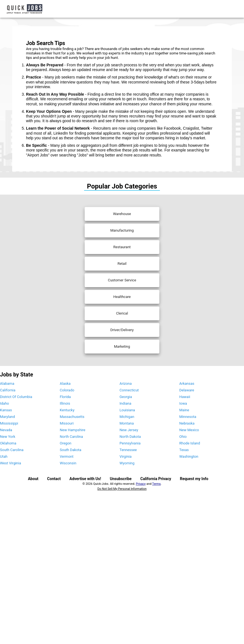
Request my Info (194, 479)
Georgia (126, 397)
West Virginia (11, 463)
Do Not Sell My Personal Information (122, 489)
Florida (65, 397)
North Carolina (71, 437)
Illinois (65, 403)
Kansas (6, 410)
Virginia (126, 456)
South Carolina (12, 450)
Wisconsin (68, 463)
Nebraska (187, 423)
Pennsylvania (130, 443)
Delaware (187, 390)
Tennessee (128, 450)
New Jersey (129, 430)
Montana (127, 423)
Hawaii (185, 397)
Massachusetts (72, 417)
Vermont (67, 456)
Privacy (141, 484)
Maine (184, 410)
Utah (4, 456)
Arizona (126, 383)
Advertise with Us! (85, 479)
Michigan (127, 417)
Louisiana (127, 410)
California (8, 390)
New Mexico (189, 430)
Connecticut (129, 390)
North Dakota (130, 437)
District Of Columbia (16, 397)
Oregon (66, 443)
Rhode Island (190, 443)
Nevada (6, 430)
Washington (189, 456)
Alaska (65, 383)
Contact (54, 479)
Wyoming (127, 463)
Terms (156, 484)
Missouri (67, 423)
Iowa (183, 403)
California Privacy (156, 479)
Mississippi (9, 423)
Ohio (183, 437)
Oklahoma (8, 443)
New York (8, 437)
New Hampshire (72, 430)
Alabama (7, 383)
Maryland (7, 417)
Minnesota (188, 417)
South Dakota (71, 450)
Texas (184, 450)
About (33, 479)
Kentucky (67, 410)
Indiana (125, 403)
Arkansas (187, 383)
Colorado (67, 390)
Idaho (5, 403)
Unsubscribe (121, 479)
